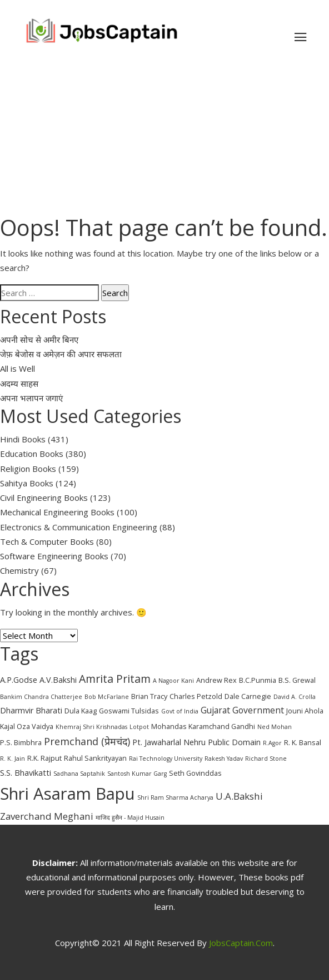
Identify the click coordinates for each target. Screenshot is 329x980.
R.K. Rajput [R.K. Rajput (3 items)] (44, 758)
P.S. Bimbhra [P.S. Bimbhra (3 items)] (21, 742)
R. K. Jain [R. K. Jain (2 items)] (13, 759)
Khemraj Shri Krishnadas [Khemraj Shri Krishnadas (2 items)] (91, 727)
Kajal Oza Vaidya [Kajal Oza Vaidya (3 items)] (27, 726)
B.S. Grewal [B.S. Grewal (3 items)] (297, 680)
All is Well (18, 368)
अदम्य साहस (19, 383)
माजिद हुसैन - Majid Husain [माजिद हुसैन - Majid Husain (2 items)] (130, 818)
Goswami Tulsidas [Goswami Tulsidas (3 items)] (129, 711)
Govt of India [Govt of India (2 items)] (180, 711)
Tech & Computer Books (47, 541)
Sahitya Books (27, 483)
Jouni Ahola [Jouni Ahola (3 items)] (305, 711)
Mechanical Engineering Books (57, 512)
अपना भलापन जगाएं (31, 398)
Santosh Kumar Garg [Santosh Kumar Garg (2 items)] (137, 774)
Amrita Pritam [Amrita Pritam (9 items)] (115, 679)
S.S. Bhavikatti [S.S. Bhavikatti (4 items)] (26, 773)
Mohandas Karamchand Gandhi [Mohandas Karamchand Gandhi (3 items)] (203, 726)
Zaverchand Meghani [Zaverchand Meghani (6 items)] (47, 816)
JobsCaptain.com (241, 943)
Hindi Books (23, 439)
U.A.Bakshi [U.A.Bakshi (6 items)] (239, 796)
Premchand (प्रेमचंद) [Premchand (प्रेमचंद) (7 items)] (87, 741)
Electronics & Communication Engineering (79, 527)
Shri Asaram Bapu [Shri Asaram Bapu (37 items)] (68, 794)
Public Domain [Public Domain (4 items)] (234, 742)
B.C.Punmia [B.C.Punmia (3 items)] (258, 680)
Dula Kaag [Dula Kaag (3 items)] (81, 711)
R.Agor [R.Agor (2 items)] (272, 743)
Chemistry (19, 570)
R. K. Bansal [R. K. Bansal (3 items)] (303, 742)
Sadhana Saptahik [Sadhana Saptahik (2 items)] (79, 774)
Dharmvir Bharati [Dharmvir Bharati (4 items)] (31, 710)
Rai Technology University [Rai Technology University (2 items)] (166, 759)
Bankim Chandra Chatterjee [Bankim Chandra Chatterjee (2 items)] (41, 697)
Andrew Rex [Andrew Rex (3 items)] (216, 680)
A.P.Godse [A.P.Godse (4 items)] (19, 680)
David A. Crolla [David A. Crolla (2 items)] (295, 697)
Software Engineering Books (54, 556)
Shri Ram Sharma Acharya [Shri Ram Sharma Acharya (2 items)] (175, 797)
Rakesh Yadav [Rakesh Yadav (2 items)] (224, 759)
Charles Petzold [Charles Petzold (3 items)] (196, 696)
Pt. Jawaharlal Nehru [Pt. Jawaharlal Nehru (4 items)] (169, 742)
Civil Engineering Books (44, 498)
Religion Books (28, 469)
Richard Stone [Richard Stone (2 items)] (266, 759)
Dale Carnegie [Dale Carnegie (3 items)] (248, 696)
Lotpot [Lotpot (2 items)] (139, 727)
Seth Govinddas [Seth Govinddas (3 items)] (195, 773)
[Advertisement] (164, 136)
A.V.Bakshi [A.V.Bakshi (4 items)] (58, 680)
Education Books (32, 454)
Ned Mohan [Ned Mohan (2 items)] (275, 727)
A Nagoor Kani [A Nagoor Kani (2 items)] (173, 681)
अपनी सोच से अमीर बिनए (39, 339)
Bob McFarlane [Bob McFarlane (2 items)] (107, 697)
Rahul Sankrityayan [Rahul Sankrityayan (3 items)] (95, 758)
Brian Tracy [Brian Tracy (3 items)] (149, 696)
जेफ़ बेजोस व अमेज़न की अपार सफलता (61, 354)
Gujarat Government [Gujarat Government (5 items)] (242, 710)
